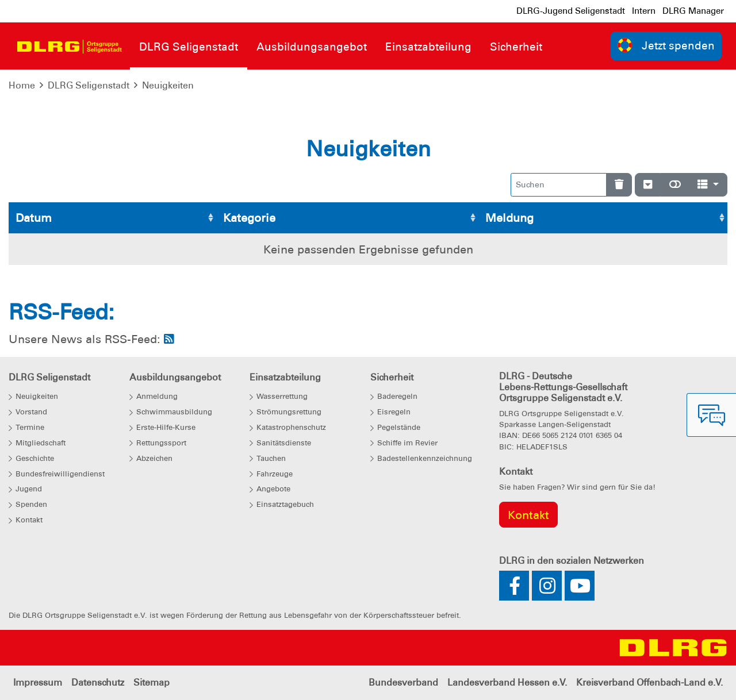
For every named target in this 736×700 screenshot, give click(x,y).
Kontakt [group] (528, 515)
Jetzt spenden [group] (666, 45)
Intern (644, 11)
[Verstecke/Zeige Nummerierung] (648, 185)
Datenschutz (98, 682)
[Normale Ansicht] (675, 185)
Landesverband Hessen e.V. (507, 682)
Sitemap (152, 682)
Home (22, 85)
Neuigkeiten (168, 85)
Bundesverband (403, 682)
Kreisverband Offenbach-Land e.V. (649, 682)
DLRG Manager (693, 11)
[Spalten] (708, 185)
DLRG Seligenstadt (89, 85)
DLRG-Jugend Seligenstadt (571, 11)
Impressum (38, 682)
